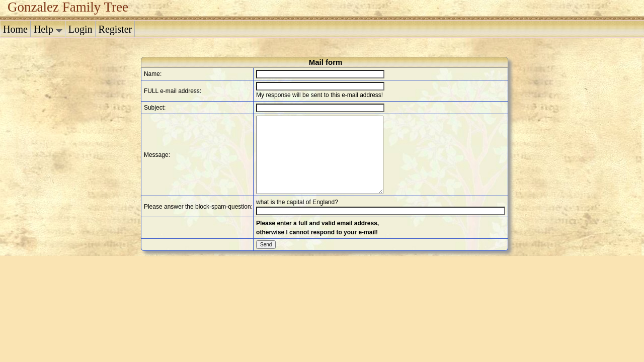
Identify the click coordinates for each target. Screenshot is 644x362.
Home (15, 29)
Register (115, 29)
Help (48, 29)
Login (80, 29)
